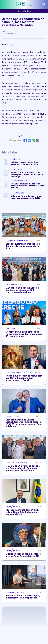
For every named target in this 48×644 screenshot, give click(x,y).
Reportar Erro (24, 136)
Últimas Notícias (24, 11)
